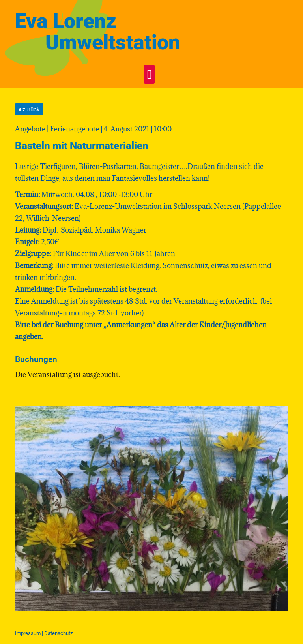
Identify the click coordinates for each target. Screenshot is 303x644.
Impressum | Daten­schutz (44, 633)
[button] (150, 74)
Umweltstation (113, 42)
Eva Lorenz (66, 21)
